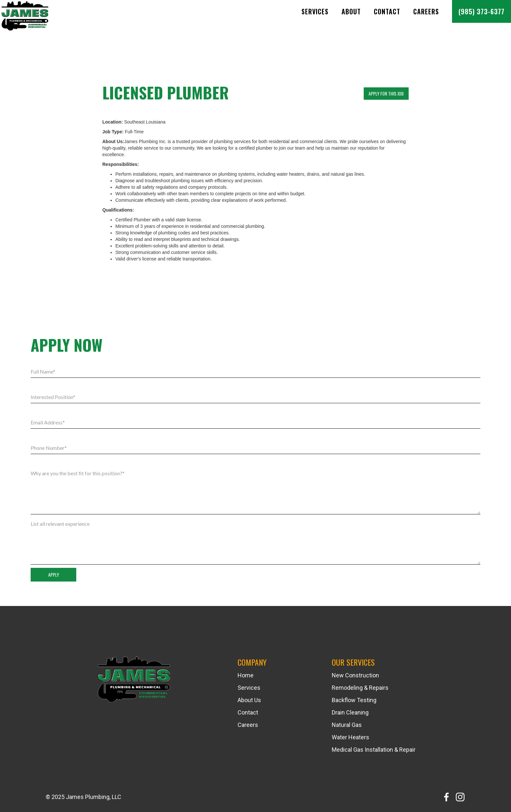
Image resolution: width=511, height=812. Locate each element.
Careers (426, 11)
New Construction (355, 675)
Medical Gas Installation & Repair (374, 750)
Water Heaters (350, 737)
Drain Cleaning (350, 713)
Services (249, 688)
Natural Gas (347, 725)
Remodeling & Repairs (360, 688)
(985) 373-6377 (482, 11)
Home (246, 675)
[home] (28, 18)
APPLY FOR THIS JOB (386, 93)
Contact (387, 11)
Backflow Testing (354, 700)
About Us (249, 700)
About (351, 11)
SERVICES (315, 11)
